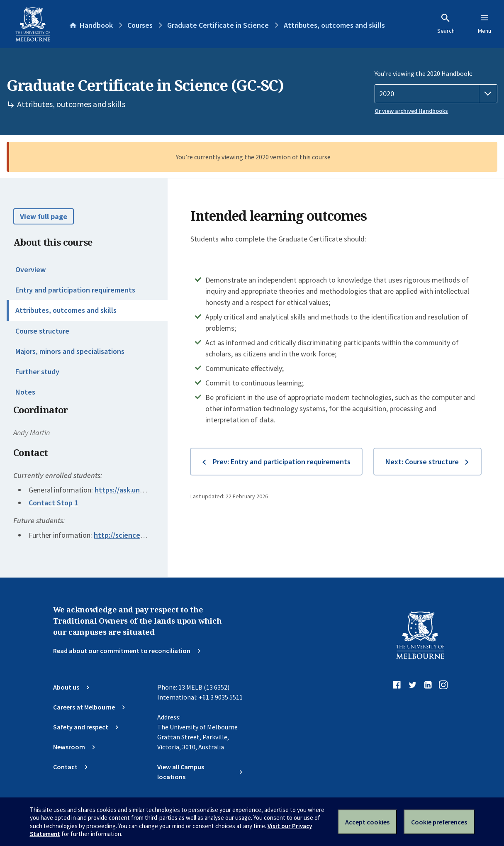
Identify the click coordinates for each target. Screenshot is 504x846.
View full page (44, 216)
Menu (485, 24)
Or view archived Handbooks (411, 111)
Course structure (42, 331)
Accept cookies (367, 822)
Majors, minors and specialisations (70, 351)
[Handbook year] (436, 94)
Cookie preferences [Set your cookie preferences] (439, 822)
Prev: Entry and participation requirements (282, 462)
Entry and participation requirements (75, 290)
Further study (37, 372)
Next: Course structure (422, 462)
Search (446, 24)
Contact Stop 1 (53, 503)
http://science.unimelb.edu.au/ (143, 535)
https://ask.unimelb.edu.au (138, 490)
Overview (30, 269)
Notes (25, 392)
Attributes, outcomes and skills (66, 310)
